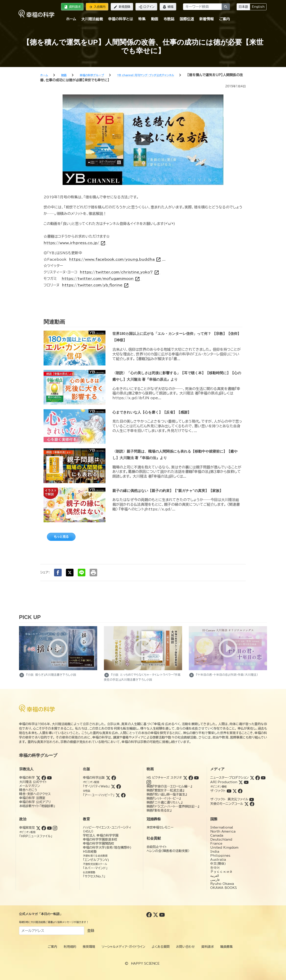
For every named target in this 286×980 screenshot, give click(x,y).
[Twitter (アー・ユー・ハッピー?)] (118, 795)
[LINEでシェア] (82, 573)
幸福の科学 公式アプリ (35, 802)
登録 (91, 931)
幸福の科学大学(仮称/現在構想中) (107, 848)
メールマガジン (30, 786)
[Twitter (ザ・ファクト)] (235, 791)
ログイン (146, 7)
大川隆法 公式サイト (33, 782)
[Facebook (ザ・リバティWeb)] (119, 786)
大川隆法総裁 (92, 19)
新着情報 (206, 19)
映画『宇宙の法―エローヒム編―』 (169, 786)
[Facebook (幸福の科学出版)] (114, 778)
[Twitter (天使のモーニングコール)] (246, 804)
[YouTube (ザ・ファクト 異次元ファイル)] (252, 799)
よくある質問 (161, 947)
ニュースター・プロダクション (229, 778)
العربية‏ (215, 876)
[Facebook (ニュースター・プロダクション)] (258, 778)
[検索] (226, 7)
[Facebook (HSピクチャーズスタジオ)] (191, 778)
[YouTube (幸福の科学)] (49, 778)
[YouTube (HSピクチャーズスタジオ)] (196, 778)
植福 (168, 7)
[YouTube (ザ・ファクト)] (229, 791)
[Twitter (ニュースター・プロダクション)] (252, 778)
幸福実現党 (27, 828)
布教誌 (169, 19)
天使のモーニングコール (227, 804)
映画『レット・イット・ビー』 (164, 798)
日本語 (243, 7)
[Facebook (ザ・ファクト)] (240, 791)
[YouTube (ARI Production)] (246, 782)
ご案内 (224, 19)
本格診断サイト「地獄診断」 (37, 806)
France (216, 844)
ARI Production (224, 782)
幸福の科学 (27, 778)
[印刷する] (93, 573)
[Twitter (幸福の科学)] (38, 778)
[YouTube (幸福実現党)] (49, 828)
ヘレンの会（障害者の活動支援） (168, 851)
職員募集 (227, 947)
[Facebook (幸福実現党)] (44, 828)
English (258, 7)
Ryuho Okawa (222, 884)
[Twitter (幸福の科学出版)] (108, 778)
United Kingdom (224, 848)
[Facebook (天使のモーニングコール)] (252, 804)
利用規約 (70, 947)
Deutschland (221, 839)
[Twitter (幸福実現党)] (38, 828)
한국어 (215, 868)
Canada (217, 835)
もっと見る (61, 537)
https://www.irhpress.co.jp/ (75, 243)
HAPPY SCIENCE (145, 963)
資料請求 (72, 7)
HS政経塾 (90, 852)
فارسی (215, 880)
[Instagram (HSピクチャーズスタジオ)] (149, 782)
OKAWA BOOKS (224, 888)
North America (223, 831)
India (215, 852)
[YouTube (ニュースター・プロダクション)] (263, 778)
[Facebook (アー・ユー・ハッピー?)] (123, 795)
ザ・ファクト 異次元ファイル (229, 799)
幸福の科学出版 (94, 778)
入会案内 (97, 7)
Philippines (220, 856)
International (222, 827)
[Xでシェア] (70, 573)
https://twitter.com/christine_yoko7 (120, 272)
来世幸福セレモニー (160, 827)
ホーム (71, 19)
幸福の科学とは (121, 19)
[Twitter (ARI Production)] (241, 782)
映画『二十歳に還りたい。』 (164, 802)
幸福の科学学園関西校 (99, 844)
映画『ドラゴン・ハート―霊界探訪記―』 (173, 806)
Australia (218, 860)
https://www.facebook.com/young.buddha (116, 259)
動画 (155, 19)
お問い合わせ (185, 947)
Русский (221, 872)
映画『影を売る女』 (159, 810)
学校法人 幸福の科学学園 (101, 835)
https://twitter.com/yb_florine (96, 285)
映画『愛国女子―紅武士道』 (165, 790)
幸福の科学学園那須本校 (100, 839)
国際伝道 (187, 19)
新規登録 (122, 7)
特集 (142, 19)
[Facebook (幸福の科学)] (44, 778)
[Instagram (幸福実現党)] (55, 828)
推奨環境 (89, 947)
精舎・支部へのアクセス (35, 794)
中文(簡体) (218, 864)
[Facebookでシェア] (58, 573)
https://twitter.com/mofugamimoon (101, 279)
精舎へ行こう (28, 790)
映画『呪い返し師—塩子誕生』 (167, 794)
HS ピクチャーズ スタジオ (164, 778)
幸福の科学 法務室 (32, 798)
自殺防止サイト (157, 847)
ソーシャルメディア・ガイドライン (123, 947)
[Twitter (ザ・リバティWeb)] (113, 786)
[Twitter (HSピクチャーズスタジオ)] (185, 778)
